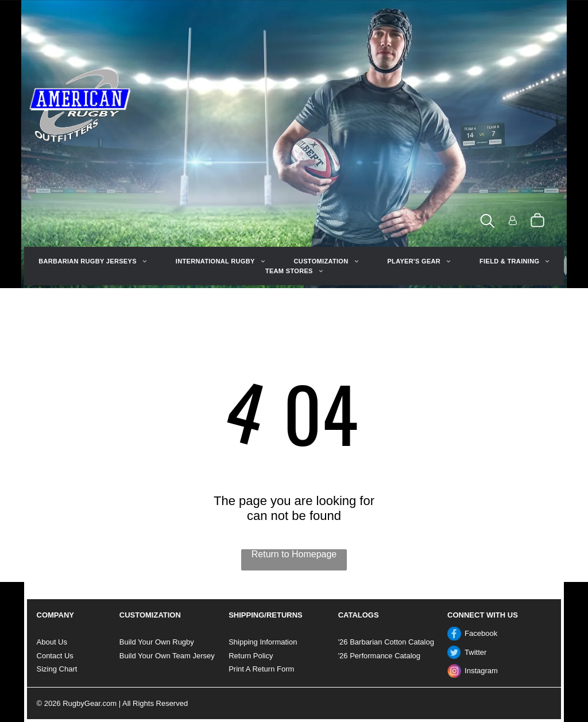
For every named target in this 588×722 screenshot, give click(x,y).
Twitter (475, 652)
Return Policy (251, 656)
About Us (52, 642)
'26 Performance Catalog (379, 656)
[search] (488, 222)
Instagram (481, 671)
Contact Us (55, 656)
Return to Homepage (294, 554)
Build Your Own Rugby (157, 642)
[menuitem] (92, 261)
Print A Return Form (261, 669)
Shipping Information (263, 642)
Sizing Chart (57, 669)
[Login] (513, 221)
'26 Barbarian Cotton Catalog (386, 642)
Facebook (481, 633)
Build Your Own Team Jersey (167, 656)
